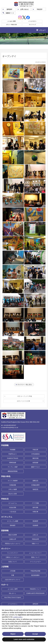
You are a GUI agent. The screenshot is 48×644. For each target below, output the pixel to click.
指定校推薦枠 (35, 575)
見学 (40, 9)
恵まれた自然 (13, 494)
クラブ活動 (35, 503)
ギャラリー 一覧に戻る (25, 385)
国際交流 (35, 481)
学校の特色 (6, 476)
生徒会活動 (13, 507)
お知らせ (35, 535)
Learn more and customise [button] (24, 639)
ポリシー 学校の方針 (12, 25)
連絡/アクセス (35, 467)
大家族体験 (13, 485)
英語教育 (35, 521)
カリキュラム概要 (13, 521)
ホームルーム (13, 503)
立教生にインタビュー (13, 557)
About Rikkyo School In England (13, 597)
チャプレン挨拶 (13, 467)
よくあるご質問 (12, 21)
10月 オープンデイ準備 (25, 396)
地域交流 (35, 489)
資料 (9, 9)
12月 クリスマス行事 (23, 401)
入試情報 (5, 567)
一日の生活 (13, 512)
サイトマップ (32, 25)
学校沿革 (35, 450)
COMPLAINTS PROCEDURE (35, 593)
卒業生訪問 (35, 539)
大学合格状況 (35, 454)
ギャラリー (6, 549)
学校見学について (35, 589)
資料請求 (35, 604)
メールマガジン (32, 21)
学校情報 (5, 445)
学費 (13, 575)
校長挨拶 (35, 463)
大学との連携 (13, 489)
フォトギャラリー (13, 553)
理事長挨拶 (13, 463)
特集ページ (35, 544)
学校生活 (5, 499)
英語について (35, 557)
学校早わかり (13, 454)
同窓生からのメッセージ (13, 544)
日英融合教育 (35, 485)
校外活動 (35, 507)
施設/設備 (35, 458)
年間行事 (35, 512)
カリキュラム (7, 517)
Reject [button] (13, 634)
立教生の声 (13, 539)
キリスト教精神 (13, 481)
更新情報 (5, 531)
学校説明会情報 (35, 571)
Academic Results (13, 458)
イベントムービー (35, 562)
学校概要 (13, 450)
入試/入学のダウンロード (13, 580)
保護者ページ (10, 13)
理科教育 (13, 525)
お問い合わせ (24, 9)
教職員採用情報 (13, 471)
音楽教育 (35, 525)
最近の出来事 (13, 535)
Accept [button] (35, 634)
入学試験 (13, 571)
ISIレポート (13, 593)
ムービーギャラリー (35, 553)
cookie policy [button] (18, 617)
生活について (13, 562)
